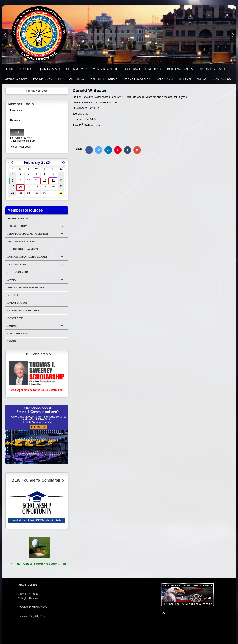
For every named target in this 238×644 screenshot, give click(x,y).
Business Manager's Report (27, 257)
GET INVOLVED (76, 69)
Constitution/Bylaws (23, 310)
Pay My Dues (43, 79)
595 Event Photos (193, 79)
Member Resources (25, 210)
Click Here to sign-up (23, 141)
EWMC (12, 280)
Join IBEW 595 (50, 69)
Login (12, 341)
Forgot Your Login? (22, 147)
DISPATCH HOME (18, 226)
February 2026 (37, 162)
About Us (27, 69)
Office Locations (137, 79)
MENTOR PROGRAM (104, 79)
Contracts (15, 318)
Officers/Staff (18, 334)
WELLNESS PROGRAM (22, 241)
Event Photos (17, 303)
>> (63, 162)
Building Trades (180, 69)
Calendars (165, 79)
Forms (12, 326)
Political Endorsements (26, 287)
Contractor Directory (143, 69)
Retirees (14, 295)
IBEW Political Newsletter (28, 234)
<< (11, 162)
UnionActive (40, 607)
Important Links (71, 79)
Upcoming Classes (213, 69)
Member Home (18, 218)
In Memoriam (17, 264)
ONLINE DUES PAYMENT (23, 249)
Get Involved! (18, 272)
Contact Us (222, 79)
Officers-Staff (16, 79)
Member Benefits (106, 69)
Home (9, 69)
